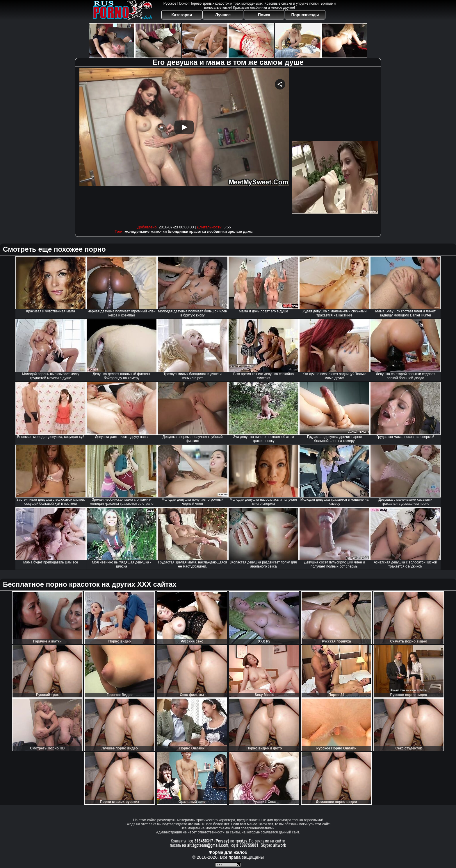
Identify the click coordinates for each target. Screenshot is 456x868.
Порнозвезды (305, 15)
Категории (182, 15)
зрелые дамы (241, 231)
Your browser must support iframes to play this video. (184, 145)
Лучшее (223, 15)
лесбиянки (217, 231)
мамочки (159, 231)
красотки (198, 231)
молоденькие (137, 231)
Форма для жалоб (228, 852)
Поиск (264, 15)
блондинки (178, 231)
